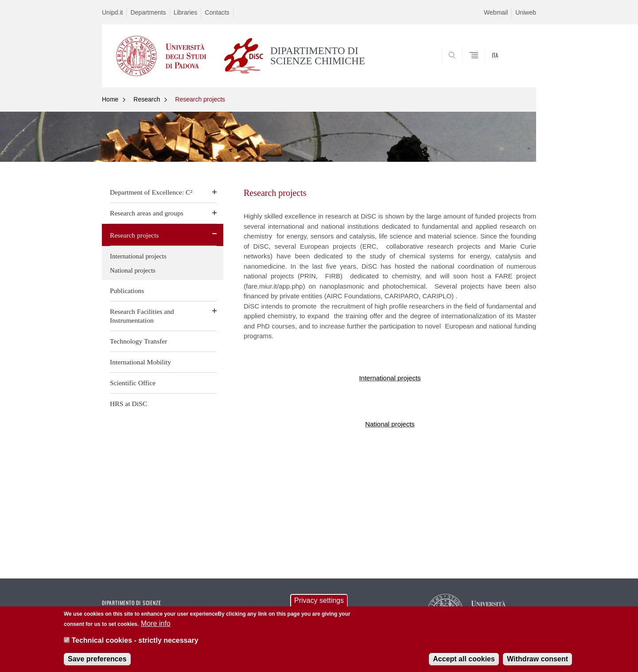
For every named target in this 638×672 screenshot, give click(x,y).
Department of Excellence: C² (151, 192)
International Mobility (140, 362)
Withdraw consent (537, 659)
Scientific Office (133, 383)
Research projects (200, 99)
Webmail (496, 12)
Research (147, 99)
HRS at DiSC (128, 404)
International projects (138, 256)
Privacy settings (319, 601)
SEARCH (521, 66)
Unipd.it (112, 12)
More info (156, 624)
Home (110, 99)
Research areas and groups (147, 213)
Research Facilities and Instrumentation (142, 316)
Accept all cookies (464, 659)
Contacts (217, 12)
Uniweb (526, 12)
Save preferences (97, 659)
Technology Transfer (138, 341)
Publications (127, 291)
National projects (133, 270)
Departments (148, 12)
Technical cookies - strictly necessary (135, 641)
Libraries (186, 12)
